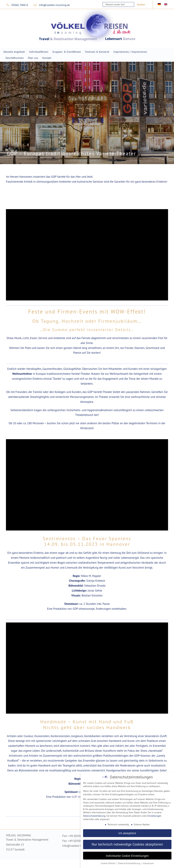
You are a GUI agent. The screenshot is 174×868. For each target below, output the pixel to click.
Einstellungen (154, 816)
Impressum (148, 863)
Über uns (33, 58)
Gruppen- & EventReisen (67, 52)
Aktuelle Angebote (14, 52)
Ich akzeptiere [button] (127, 833)
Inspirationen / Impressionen (130, 52)
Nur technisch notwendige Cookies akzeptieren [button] (127, 844)
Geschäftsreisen (15, 58)
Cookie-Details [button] (108, 863)
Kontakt (47, 58)
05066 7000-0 (20, 5)
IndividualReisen (39, 52)
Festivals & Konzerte (97, 52)
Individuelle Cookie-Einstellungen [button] (127, 856)
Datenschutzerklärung (94, 816)
